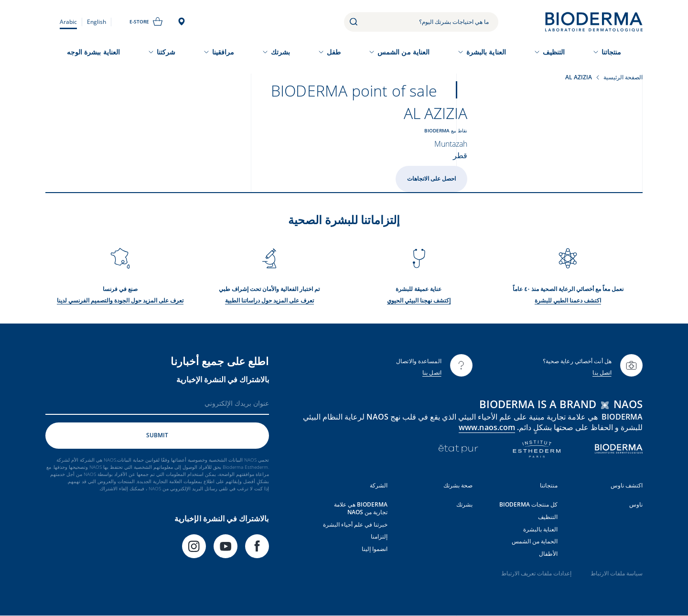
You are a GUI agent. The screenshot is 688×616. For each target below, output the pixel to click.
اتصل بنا (602, 373)
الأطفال (548, 554)
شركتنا (166, 52)
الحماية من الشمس (535, 541)
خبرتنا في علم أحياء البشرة (355, 524)
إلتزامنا (379, 536)
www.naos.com (487, 427)
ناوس (636, 504)
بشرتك (280, 52)
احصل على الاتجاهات (431, 178)
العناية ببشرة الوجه (93, 52)
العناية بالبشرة (486, 52)
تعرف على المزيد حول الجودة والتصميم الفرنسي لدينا (120, 300)
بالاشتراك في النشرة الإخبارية (223, 379)
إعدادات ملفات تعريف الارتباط (536, 573)
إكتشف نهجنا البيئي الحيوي (419, 300)
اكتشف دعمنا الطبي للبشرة (568, 300)
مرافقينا (223, 52)
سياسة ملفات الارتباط (617, 573)
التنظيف (554, 52)
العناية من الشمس (403, 52)
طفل (334, 52)
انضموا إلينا (375, 549)
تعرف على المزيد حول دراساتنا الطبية (269, 300)
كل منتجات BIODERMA (528, 504)
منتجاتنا (612, 52)
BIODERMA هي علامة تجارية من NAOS (361, 508)
